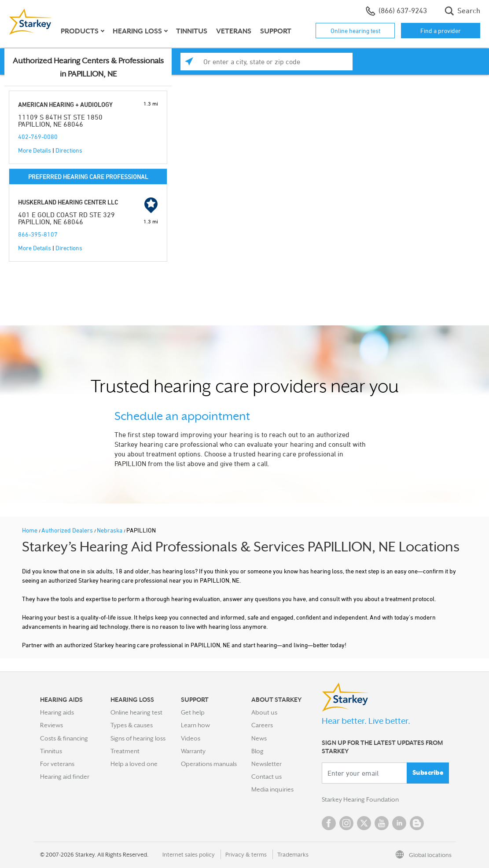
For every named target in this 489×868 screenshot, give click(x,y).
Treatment (125, 751)
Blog (257, 751)
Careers (262, 725)
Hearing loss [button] (137, 31)
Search (462, 11)
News (259, 738)
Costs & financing (64, 738)
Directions (69, 150)
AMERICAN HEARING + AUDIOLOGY (65, 104)
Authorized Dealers (68, 530)
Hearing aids (57, 712)
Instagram (346, 823)
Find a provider (441, 31)
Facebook (329, 823)
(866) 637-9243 (396, 11)
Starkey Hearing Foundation (360, 799)
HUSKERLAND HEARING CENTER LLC (68, 202)
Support (276, 31)
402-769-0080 (38, 137)
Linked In (399, 823)
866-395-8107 (38, 234)
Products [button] (80, 31)
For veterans (57, 764)
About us (264, 712)
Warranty (193, 751)
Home (30, 530)
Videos (191, 738)
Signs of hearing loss (138, 738)
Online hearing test (355, 31)
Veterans (234, 31)
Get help (193, 712)
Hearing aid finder (65, 777)
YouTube (382, 823)
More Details (35, 150)
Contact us (267, 777)
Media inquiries (272, 789)
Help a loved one (134, 764)
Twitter (364, 823)
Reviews (51, 725)
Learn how (195, 725)
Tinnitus (192, 31)
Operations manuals (209, 764)
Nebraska (110, 530)
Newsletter (267, 764)
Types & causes (132, 725)
